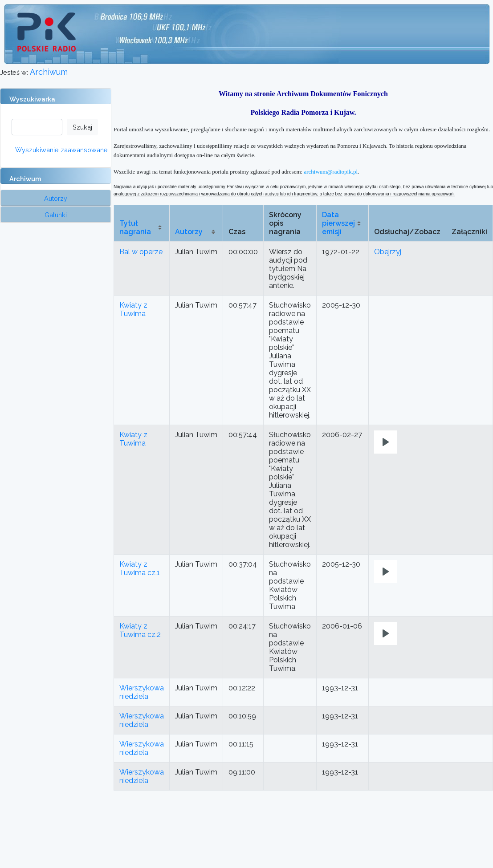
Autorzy (189, 232)
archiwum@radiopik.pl (331, 172)
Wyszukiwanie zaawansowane (61, 150)
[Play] (386, 442)
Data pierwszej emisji (338, 223)
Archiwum (49, 72)
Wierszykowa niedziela (142, 692)
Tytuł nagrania (135, 227)
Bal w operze (141, 252)
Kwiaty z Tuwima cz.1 (140, 568)
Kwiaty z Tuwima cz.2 (140, 630)
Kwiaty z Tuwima (133, 309)
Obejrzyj (388, 252)
